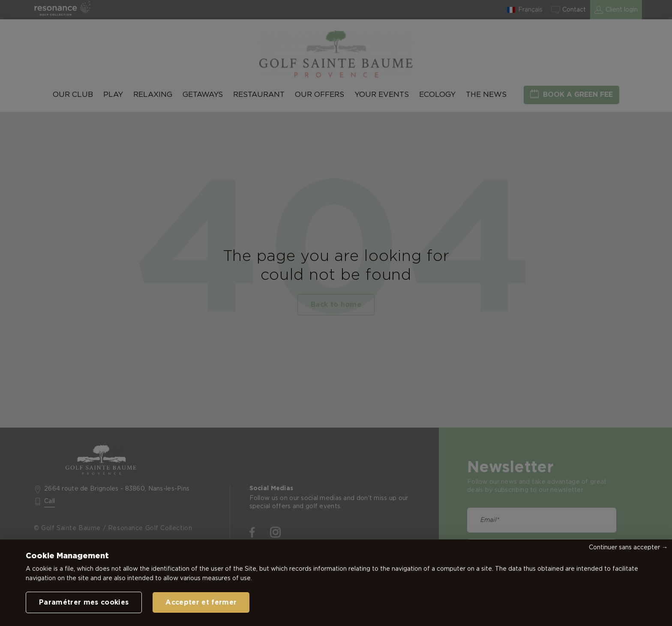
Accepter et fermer (201, 602)
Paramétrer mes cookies (84, 602)
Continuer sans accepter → (628, 548)
